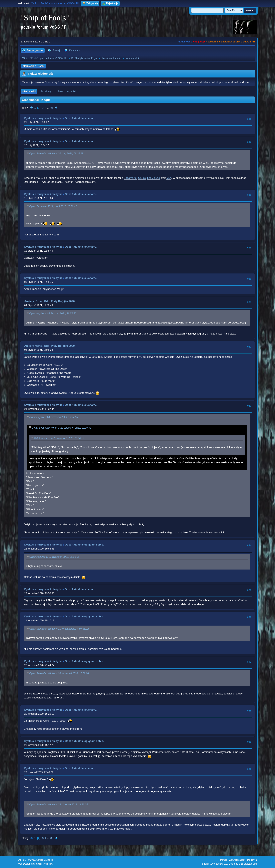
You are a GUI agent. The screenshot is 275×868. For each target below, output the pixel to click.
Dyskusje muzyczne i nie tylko (43, 118)
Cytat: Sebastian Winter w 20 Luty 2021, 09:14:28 (56, 154)
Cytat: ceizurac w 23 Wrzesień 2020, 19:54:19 (59, 438)
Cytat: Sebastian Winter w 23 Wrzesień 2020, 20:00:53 (61, 428)
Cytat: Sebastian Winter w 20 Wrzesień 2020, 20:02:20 (59, 673)
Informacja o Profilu (33, 66)
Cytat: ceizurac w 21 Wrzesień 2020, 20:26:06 (54, 557)
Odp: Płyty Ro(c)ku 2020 (59, 301)
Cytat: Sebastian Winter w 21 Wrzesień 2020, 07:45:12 (59, 629)
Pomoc (224, 860)
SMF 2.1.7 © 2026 (26, 860)
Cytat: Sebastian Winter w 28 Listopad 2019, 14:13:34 (59, 805)
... (49, 108)
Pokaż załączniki (67, 91)
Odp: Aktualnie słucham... (81, 118)
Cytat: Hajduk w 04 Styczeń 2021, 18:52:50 (53, 313)
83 (52, 108)
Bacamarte (130, 178)
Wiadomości (29, 91)
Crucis (142, 178)
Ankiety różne (33, 301)
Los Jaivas (153, 178)
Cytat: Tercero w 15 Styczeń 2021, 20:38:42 (53, 206)
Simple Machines (45, 860)
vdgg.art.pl (199, 42)
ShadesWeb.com (44, 864)
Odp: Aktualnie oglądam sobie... (85, 545)
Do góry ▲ (252, 860)
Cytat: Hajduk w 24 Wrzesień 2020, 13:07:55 (54, 417)
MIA (169, 178)
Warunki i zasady (237, 860)
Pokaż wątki (47, 91)
